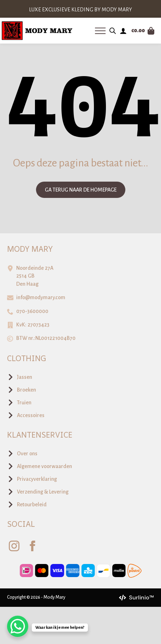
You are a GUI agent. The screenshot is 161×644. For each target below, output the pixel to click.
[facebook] (32, 546)
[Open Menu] (100, 31)
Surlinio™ (141, 597)
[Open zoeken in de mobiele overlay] (113, 31)
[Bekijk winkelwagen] (143, 31)
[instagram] (14, 546)
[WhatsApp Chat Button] (18, 626)
